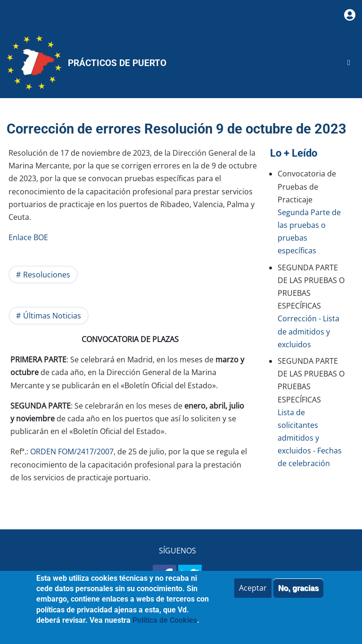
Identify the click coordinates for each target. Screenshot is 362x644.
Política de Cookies (165, 627)
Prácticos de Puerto (117, 63)
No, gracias (298, 595)
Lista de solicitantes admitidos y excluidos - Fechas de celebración (310, 438)
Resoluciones (47, 275)
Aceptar (253, 594)
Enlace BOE (29, 237)
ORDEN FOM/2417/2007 (72, 452)
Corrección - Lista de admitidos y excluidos (309, 331)
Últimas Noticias (52, 316)
